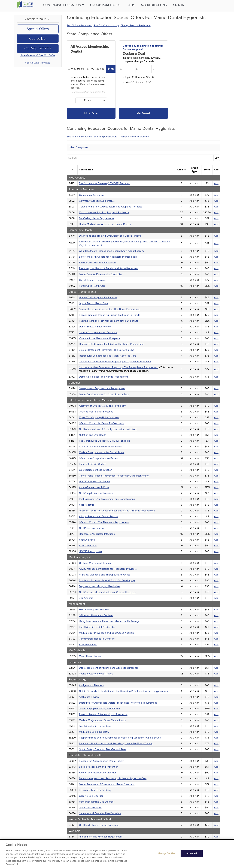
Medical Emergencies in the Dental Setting (102, 452)
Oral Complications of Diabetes (96, 493)
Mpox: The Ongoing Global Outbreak (99, 418)
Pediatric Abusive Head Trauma (96, 674)
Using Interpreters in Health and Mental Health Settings (109, 621)
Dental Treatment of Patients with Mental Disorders (107, 784)
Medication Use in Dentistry (94, 732)
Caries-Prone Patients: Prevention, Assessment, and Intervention (114, 476)
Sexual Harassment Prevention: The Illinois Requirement (110, 309)
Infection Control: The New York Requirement (104, 522)
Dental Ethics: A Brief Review (95, 327)
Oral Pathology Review (91, 528)
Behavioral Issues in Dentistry (95, 790)
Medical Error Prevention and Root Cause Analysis (106, 633)
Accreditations (159, 5)
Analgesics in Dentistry (92, 685)
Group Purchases (111, 5)
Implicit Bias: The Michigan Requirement (101, 837)
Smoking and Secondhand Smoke (97, 263)
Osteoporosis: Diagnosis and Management (102, 388)
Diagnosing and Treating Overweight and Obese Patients (110, 236)
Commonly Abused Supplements (97, 201)
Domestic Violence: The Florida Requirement (103, 377)
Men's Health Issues (90, 656)
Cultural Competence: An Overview (98, 332)
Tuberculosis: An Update (92, 464)
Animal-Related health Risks (94, 487)
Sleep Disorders (88, 546)
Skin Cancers (86, 598)
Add (216, 183)
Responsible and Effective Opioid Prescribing (104, 714)
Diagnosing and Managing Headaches (100, 586)
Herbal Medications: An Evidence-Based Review (105, 224)
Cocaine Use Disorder (91, 796)
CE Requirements (38, 48)
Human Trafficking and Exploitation (98, 298)
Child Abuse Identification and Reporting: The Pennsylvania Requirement (119, 367)
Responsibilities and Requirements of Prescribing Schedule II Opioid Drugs (120, 738)
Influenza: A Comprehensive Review (99, 458)
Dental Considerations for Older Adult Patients (104, 394)
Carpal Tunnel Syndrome (92, 280)
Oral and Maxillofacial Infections (96, 412)
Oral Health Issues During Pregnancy (99, 825)
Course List (38, 39)
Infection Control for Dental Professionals (101, 423)
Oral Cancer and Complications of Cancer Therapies (107, 592)
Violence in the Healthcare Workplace (100, 338)
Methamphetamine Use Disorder (97, 802)
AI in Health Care (88, 645)
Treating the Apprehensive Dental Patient (102, 761)
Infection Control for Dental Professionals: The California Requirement (117, 511)
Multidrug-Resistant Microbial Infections (100, 447)
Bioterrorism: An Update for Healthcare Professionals (108, 257)
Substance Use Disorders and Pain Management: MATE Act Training (116, 744)
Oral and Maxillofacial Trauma (95, 563)
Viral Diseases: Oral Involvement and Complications (107, 499)
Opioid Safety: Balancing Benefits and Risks (103, 749)
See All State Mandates (38, 63)
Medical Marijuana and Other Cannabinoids (102, 720)
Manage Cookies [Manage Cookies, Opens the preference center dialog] (166, 855)
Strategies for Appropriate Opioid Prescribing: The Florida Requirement (118, 703)
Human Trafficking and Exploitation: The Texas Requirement (112, 344)
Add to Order (91, 113)
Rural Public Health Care (92, 286)
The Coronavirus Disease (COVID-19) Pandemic (105, 183)
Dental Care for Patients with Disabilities (101, 274)
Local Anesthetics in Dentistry (95, 726)
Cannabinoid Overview (91, 195)
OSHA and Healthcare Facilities (96, 615)
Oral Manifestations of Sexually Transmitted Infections (108, 429)
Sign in (184, 5)
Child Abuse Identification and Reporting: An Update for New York (115, 362)
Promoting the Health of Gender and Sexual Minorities (108, 268)
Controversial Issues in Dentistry (97, 639)
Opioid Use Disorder (90, 808)
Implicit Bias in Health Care (93, 303)
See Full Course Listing (106, 25)
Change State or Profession (136, 25)
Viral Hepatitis (86, 505)
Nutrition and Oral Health (93, 435)
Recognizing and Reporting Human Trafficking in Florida (110, 315)
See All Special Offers (105, 137)
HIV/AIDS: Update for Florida (94, 482)
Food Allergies (87, 540)
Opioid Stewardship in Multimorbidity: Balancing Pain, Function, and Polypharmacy (123, 691)
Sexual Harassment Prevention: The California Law (106, 350)
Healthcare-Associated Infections (97, 534)
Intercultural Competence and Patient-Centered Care (108, 356)
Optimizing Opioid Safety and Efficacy (99, 709)
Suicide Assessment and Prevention (99, 767)
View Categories (79, 147)
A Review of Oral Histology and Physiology (102, 406)
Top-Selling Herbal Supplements (97, 218)
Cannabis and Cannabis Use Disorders (100, 813)
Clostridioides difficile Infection (96, 470)
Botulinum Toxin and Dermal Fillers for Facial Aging (107, 581)
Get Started (143, 113)
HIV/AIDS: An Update (90, 551)
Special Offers (38, 29)
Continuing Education (69, 5)
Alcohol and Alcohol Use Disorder (98, 773)
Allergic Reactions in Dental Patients (99, 516)
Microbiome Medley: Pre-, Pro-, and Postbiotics (104, 213)
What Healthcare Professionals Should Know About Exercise (112, 251)
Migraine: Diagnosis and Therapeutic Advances (105, 575)
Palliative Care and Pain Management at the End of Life (109, 321)
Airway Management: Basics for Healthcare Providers (108, 569)
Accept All (192, 855)
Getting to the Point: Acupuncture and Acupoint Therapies (111, 207)
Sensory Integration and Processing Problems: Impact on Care (113, 778)
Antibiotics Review (89, 697)
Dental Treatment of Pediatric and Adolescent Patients (108, 668)
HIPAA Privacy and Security (94, 610)
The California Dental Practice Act (97, 627)
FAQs (136, 5)
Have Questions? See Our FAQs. (38, 55)
